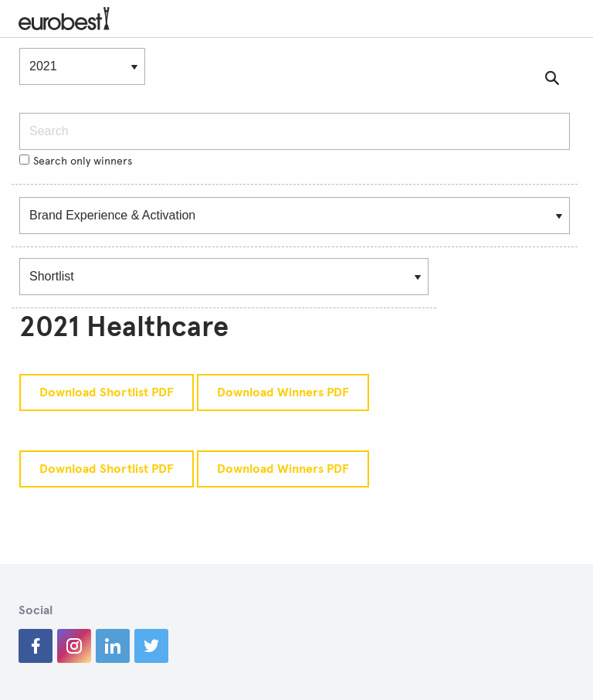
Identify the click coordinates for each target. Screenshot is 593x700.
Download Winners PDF (283, 392)
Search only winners (76, 161)
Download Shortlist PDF (107, 392)
